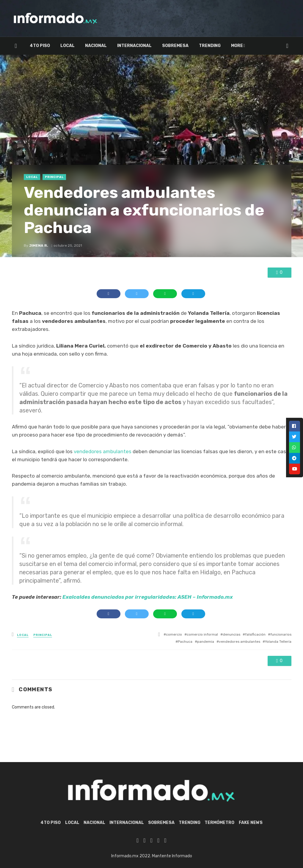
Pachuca (185, 642)
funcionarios (281, 634)
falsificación (255, 634)
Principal (54, 177)
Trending (210, 46)
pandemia (206, 642)
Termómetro (246, 46)
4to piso (40, 46)
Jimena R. (39, 245)
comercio (174, 634)
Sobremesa (175, 46)
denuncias (231, 634)
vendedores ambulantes (103, 451)
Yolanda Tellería (278, 642)
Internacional (134, 46)
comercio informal (202, 634)
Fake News (251, 823)
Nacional (96, 46)
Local (67, 46)
